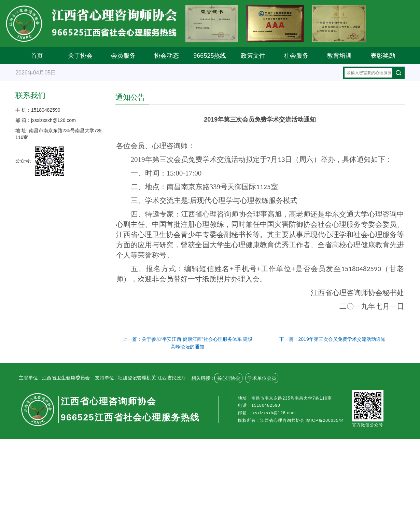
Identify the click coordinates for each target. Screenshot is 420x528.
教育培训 (339, 56)
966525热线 (210, 56)
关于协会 (80, 56)
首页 (37, 56)
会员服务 (123, 56)
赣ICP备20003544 (325, 420)
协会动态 (167, 56)
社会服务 (296, 56)
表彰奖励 (383, 56)
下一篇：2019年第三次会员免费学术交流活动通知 (332, 339)
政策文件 (253, 56)
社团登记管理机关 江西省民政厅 (152, 378)
